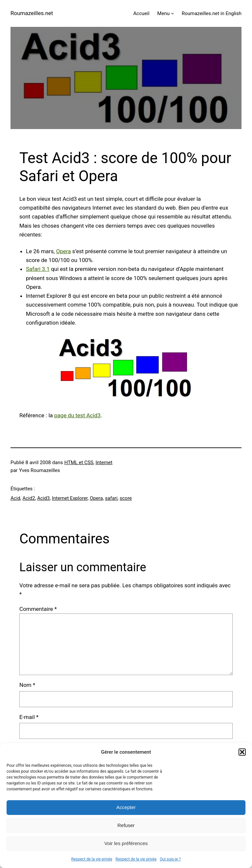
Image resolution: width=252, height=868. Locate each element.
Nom (27, 685)
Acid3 (43, 498)
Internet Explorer (70, 498)
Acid (15, 498)
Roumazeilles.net (32, 13)
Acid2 (29, 498)
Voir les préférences (126, 843)
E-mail (29, 717)
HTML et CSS (79, 462)
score (126, 498)
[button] (242, 752)
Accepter (126, 807)
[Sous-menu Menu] (172, 13)
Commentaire (38, 609)
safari (111, 498)
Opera (63, 251)
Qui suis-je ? (170, 859)
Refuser (126, 825)
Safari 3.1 (38, 269)
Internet (104, 462)
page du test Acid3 (77, 415)
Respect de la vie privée (92, 859)
